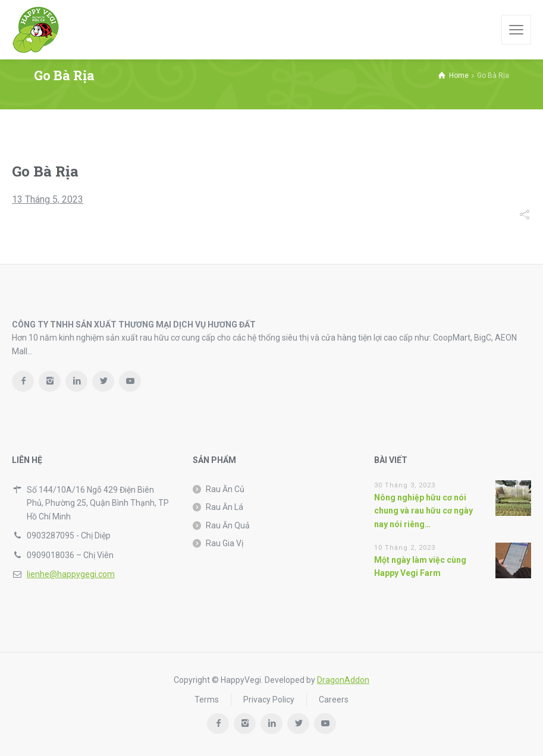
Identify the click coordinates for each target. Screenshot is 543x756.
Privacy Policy (269, 700)
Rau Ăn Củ (225, 489)
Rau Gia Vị (225, 543)
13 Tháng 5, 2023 (48, 199)
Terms (207, 700)
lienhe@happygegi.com (71, 574)
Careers (334, 700)
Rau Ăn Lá (225, 507)
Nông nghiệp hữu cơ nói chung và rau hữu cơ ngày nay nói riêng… (423, 511)
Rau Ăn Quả (228, 525)
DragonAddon (343, 680)
